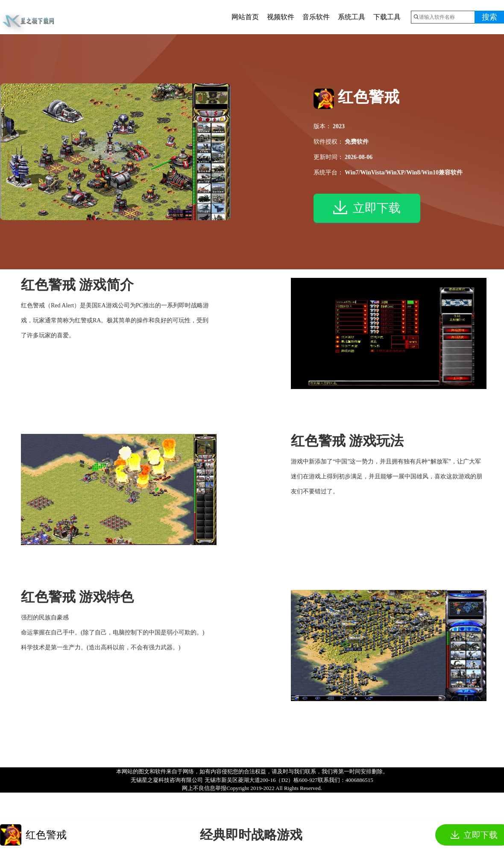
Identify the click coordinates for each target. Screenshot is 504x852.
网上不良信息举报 (204, 788)
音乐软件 (316, 17)
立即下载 (367, 209)
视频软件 (281, 17)
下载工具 (387, 17)
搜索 (489, 17)
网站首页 (245, 17)
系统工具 (352, 17)
